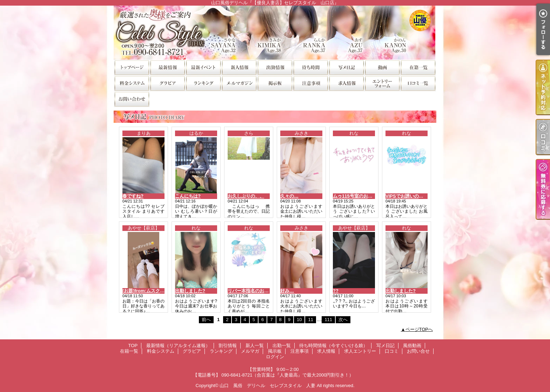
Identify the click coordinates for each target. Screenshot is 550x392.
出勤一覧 (275, 67)
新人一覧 (239, 67)
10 (299, 320)
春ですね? (133, 196)
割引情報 (203, 67)
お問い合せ (132, 99)
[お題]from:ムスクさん (146, 291)
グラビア (167, 83)
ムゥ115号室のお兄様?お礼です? (367, 196)
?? (336, 291)
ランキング (203, 83)
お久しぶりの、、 (246, 196)
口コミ (418, 83)
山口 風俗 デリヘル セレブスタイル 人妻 (267, 386)
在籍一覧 (418, 67)
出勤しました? (190, 291)
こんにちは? (188, 196)
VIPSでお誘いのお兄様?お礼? (416, 196)
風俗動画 (382, 67)
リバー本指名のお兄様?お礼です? (262, 291)
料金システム (132, 83)
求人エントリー (382, 83)
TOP (132, 67)
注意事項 (310, 83)
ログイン (275, 357)
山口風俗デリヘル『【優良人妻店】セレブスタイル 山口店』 (275, 32)
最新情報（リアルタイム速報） (167, 67)
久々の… (289, 196)
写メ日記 (346, 67)
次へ (343, 320)
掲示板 (275, 83)
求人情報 (346, 83)
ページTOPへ (419, 329)
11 (310, 320)
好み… (287, 291)
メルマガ (239, 83)
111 (328, 320)
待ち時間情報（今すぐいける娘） (310, 67)
